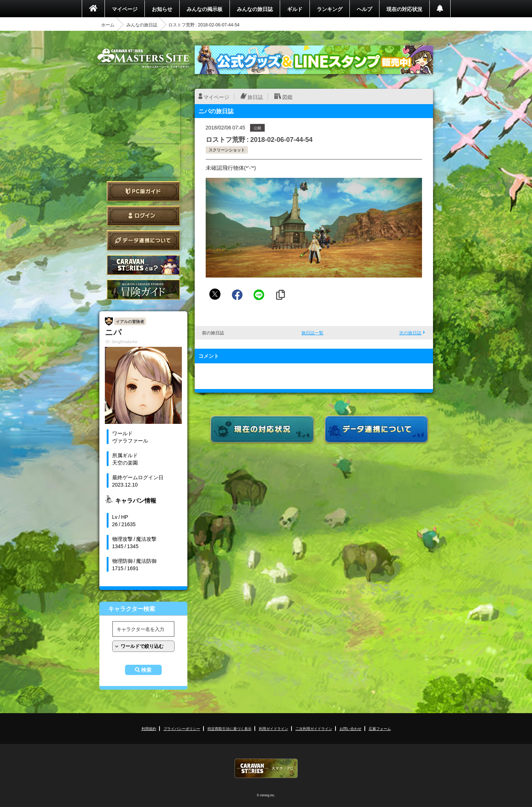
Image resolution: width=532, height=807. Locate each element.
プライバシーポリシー (182, 728)
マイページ (125, 9)
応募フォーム (380, 728)
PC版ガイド (143, 191)
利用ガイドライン (274, 728)
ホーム (108, 25)
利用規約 (149, 728)
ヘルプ (364, 9)
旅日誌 (255, 97)
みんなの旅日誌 (255, 9)
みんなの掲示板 (205, 9)
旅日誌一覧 (312, 333)
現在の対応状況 (404, 9)
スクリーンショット (227, 150)
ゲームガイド (143, 289)
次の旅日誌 (410, 333)
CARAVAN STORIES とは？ (143, 265)
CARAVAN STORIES (266, 768)
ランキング (330, 9)
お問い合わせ (351, 728)
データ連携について (143, 240)
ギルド (295, 9)
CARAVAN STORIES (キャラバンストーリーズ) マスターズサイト (143, 58)
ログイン (143, 216)
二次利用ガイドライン (314, 728)
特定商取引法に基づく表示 (230, 728)
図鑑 (287, 97)
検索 (146, 670)
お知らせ (162, 9)
